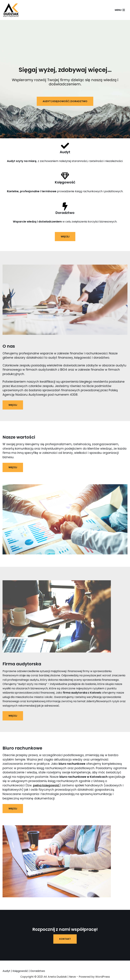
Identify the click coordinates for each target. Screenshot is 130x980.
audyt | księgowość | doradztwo (65, 101)
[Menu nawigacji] (120, 10)
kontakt (65, 939)
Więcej (13, 405)
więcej (65, 237)
